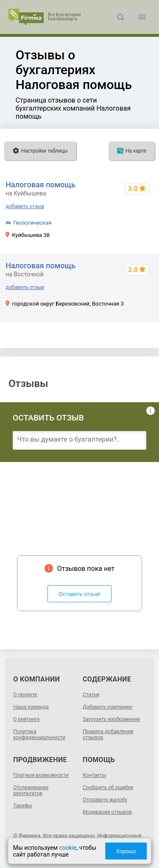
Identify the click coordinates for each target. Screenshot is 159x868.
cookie (68, 848)
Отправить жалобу (105, 800)
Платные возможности (41, 775)
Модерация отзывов (107, 812)
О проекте (25, 695)
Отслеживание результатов (31, 790)
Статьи (91, 695)
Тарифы (23, 806)
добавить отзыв (25, 206)
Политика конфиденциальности (39, 734)
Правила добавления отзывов (108, 734)
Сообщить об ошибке (108, 787)
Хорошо (126, 851)
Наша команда (31, 707)
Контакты (94, 775)
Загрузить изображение (111, 719)
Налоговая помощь (40, 185)
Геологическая (32, 223)
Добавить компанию (107, 707)
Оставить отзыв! (79, 594)
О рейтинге (26, 719)
